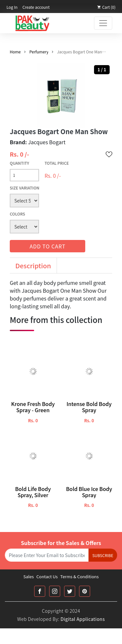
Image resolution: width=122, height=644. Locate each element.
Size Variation (25, 188)
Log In (12, 7)
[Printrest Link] (85, 591)
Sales (29, 576)
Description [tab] (33, 266)
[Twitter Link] (70, 591)
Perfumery (39, 52)
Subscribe (103, 555)
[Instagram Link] (55, 591)
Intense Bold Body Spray (89, 407)
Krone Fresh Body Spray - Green (33, 407)
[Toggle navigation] (103, 23)
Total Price (57, 163)
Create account (36, 7)
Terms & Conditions (79, 576)
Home (15, 52)
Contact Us (47, 576)
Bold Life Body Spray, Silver (33, 492)
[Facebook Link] (40, 591)
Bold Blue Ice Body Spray (89, 492)
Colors (17, 214)
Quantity (19, 163)
